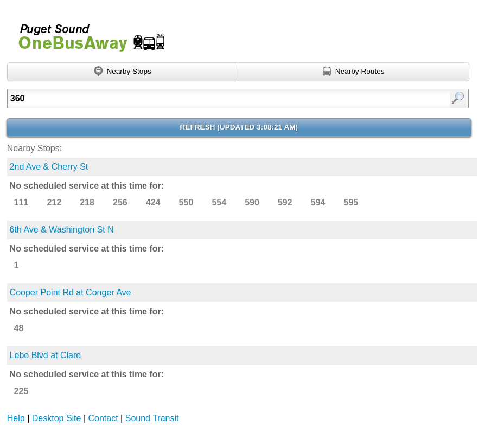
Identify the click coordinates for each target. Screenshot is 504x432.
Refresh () (239, 127)
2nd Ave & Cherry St (49, 167)
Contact (103, 418)
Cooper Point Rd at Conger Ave (71, 292)
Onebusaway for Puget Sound (87, 33)
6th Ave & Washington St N (62, 230)
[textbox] (205, 99)
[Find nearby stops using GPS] (123, 72)
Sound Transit (152, 418)
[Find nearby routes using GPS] (354, 72)
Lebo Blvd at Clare (46, 355)
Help (16, 418)
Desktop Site (57, 418)
